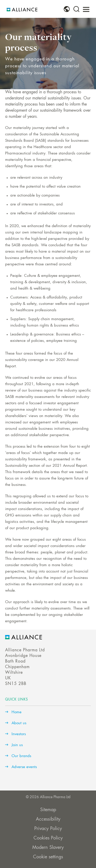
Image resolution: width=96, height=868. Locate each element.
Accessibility (48, 819)
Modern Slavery (48, 848)
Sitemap (48, 810)
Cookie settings (48, 857)
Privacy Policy (48, 829)
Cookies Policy (48, 838)
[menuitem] (67, 9)
